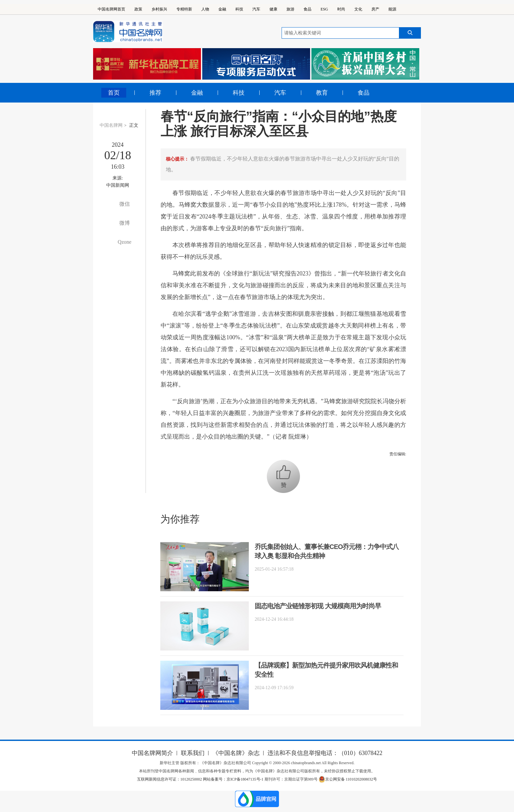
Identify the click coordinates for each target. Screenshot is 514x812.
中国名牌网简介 (152, 753)
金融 (222, 9)
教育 (322, 93)
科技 (239, 9)
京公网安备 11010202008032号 (348, 779)
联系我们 (193, 753)
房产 (375, 9)
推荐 (155, 93)
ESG (324, 9)
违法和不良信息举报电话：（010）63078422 (325, 753)
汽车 (256, 9)
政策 (138, 9)
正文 (134, 125)
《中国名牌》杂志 (236, 753)
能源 (392, 9)
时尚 (341, 9)
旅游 (290, 9)
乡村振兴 (159, 9)
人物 (205, 9)
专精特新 (184, 9)
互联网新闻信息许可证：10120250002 (170, 779)
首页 (114, 93)
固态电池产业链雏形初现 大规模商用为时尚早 (318, 606)
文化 (358, 9)
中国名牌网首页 (111, 9)
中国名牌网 (111, 125)
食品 (307, 9)
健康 (273, 9)
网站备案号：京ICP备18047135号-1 (233, 779)
